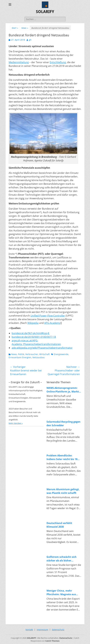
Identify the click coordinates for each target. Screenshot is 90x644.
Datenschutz (66, 638)
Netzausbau (39, 357)
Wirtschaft (44, 354)
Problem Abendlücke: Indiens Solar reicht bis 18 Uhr (62, 457)
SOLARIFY (45, 12)
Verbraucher (32, 354)
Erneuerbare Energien (20, 357)
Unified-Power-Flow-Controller (48, 316)
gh (30, 40)
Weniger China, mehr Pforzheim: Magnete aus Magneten (61, 593)
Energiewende (61, 354)
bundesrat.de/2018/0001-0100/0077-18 (34, 337)
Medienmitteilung (19, 62)
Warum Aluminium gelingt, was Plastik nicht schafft (63, 491)
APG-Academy (52, 323)
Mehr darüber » (16, 423)
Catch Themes (52, 641)
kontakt (29, 630)
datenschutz (58, 630)
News (25, 28)
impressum (42, 630)
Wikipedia (33, 323)
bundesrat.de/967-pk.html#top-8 (31, 333)
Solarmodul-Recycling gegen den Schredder (63, 424)
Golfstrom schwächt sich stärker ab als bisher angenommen (62, 559)
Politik (21, 354)
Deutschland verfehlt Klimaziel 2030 (59, 525)
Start (15, 28)
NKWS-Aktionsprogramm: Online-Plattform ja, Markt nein (63, 390)
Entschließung (58, 62)
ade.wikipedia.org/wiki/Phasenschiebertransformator (42, 348)
